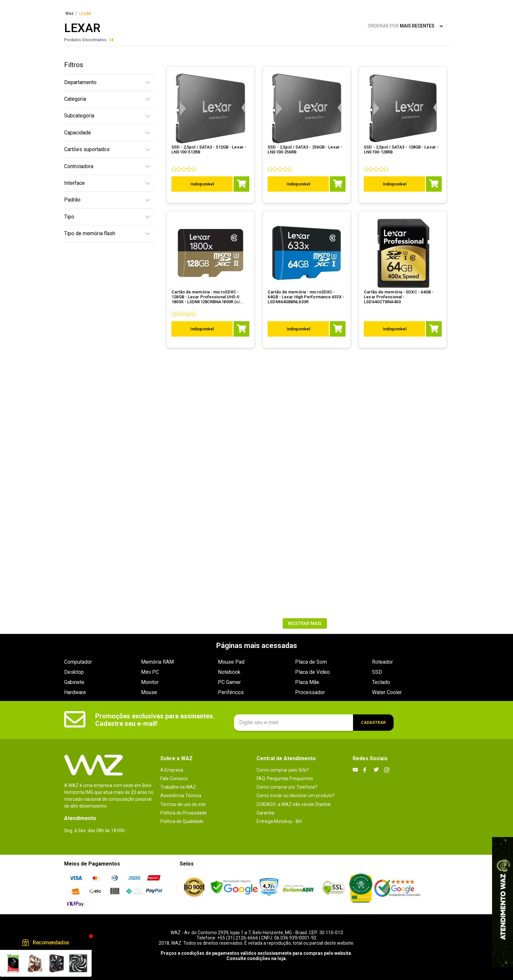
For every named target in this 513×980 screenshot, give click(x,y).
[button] (110, 82)
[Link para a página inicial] (70, 14)
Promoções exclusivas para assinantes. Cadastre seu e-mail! (155, 720)
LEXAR (85, 14)
